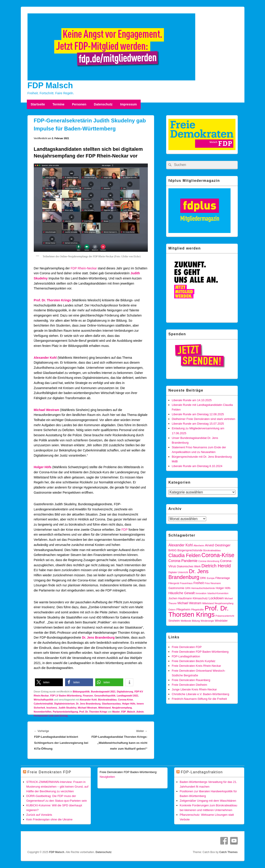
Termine (58, 104)
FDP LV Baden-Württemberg (66, 696)
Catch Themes (228, 852)
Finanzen (88, 696)
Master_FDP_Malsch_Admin (128, 712)
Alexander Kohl (45, 358)
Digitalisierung (125, 692)
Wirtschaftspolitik (44, 700)
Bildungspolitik (81, 692)
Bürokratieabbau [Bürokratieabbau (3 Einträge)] (212, 550)
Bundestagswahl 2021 (103, 692)
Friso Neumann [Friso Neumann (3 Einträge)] (213, 583)
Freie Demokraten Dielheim (189, 685)
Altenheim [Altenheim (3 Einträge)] (199, 545)
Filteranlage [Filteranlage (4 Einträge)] (223, 578)
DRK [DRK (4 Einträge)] (203, 578)
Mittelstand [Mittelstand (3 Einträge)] (208, 603)
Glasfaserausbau (111, 704)
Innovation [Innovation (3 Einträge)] (201, 593)
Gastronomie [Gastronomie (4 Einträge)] (176, 588)
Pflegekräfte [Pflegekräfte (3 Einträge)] (197, 610)
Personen (79, 104)
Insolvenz (52, 708)
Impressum (128, 104)
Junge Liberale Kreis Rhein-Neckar (194, 689)
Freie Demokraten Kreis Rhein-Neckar (196, 666)
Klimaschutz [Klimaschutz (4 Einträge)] (200, 598)
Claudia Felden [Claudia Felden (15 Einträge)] (184, 556)
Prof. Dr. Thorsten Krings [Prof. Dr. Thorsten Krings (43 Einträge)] (199, 611)
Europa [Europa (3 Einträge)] (211, 578)
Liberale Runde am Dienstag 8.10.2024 (197, 466)
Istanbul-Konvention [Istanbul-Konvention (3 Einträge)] (218, 593)
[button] (49, 682)
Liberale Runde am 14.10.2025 (192, 400)
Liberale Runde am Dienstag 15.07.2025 (198, 424)
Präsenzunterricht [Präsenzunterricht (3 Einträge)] (225, 616)
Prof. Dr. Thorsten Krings (52, 300)
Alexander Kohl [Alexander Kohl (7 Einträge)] (181, 545)
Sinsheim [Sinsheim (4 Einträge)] (174, 621)
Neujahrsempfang (122, 708)
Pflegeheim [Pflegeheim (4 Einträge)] (183, 610)
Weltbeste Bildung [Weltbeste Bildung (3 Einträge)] (190, 621)
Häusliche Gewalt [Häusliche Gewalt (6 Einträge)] (182, 593)
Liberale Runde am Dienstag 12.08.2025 (198, 414)
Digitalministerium (64, 704)
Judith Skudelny (67, 708)
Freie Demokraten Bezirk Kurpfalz (194, 661)
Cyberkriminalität (43, 704)
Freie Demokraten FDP (187, 647)
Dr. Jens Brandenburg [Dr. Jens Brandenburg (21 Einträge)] (189, 574)
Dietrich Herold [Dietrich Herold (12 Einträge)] (216, 566)
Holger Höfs (43, 467)
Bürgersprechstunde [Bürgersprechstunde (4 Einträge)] (190, 550)
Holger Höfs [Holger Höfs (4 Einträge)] (223, 588)
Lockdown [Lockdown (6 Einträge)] (216, 598)
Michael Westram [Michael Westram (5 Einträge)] (190, 603)
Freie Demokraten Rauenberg (191, 680)
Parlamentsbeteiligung (65, 712)
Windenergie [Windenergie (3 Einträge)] (207, 621)
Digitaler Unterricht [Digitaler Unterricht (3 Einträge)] (178, 572)
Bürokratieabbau (107, 700)
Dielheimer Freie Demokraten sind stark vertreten (204, 419)
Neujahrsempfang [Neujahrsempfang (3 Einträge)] (224, 603)
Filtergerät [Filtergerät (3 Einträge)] (174, 583)
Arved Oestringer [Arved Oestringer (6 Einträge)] (218, 545)
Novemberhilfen (43, 712)
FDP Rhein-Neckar (84, 268)
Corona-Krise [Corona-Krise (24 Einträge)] (218, 555)
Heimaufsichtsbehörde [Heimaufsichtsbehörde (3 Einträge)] (203, 588)
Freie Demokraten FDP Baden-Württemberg (200, 652)
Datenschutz (103, 104)
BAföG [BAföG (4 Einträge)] (173, 550)
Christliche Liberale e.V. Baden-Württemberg (200, 694)
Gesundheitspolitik (105, 696)
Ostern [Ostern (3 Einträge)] (172, 610)
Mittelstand (105, 708)
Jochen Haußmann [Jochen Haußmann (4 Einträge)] (180, 598)
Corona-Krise (126, 700)
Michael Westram (87, 708)
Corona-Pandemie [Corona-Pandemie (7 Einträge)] (183, 561)
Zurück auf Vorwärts (39, 815)
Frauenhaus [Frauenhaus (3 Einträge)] (186, 583)
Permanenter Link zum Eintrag (51, 716)
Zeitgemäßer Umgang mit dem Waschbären (208, 801)
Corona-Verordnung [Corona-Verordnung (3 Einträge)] (209, 561)
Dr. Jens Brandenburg (98, 637)
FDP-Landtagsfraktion (186, 656)
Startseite (38, 104)
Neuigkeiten (107, 777)
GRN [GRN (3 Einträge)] (188, 588)
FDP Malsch (50, 85)
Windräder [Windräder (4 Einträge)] (221, 621)
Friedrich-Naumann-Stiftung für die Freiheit (199, 699)
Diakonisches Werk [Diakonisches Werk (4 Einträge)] (189, 566)
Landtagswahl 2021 (127, 696)
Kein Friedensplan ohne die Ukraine (50, 819)
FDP (125, 530)
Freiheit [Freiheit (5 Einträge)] (199, 583)
